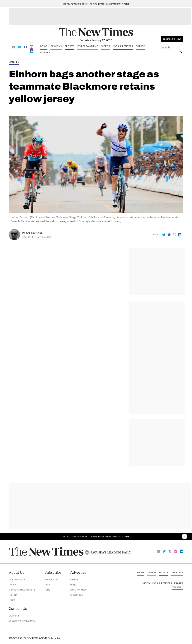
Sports (70, 46)
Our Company (17, 579)
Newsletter (51, 579)
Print (47, 585)
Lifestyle (177, 572)
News (44, 46)
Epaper (140, 46)
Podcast (177, 587)
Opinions (56, 46)
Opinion (151, 572)
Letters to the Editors (22, 621)
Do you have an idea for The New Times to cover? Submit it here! (96, 4)
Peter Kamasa (32, 233)
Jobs (47, 590)
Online (74, 579)
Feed (12, 600)
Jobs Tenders (78, 590)
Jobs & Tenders (123, 46)
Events (45, 52)
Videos (106, 46)
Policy (12, 585)
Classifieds (77, 595)
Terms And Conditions (22, 590)
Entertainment (88, 46)
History (13, 595)
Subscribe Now (172, 39)
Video (146, 583)
